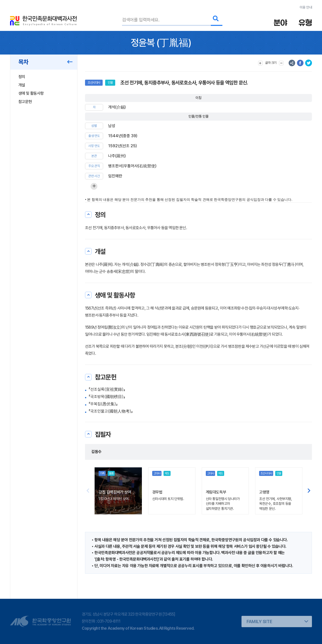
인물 (110, 83)
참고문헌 (25, 102)
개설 (22, 85)
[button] (309, 491)
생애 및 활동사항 (31, 93)
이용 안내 (306, 7)
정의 (22, 77)
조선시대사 (94, 83)
